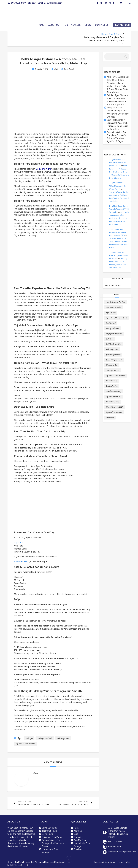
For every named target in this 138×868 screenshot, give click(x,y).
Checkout (78, 849)
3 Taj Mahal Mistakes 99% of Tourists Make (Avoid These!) (118, 163)
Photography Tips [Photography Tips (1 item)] (112, 365)
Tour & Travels (116, 34)
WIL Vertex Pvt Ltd (19, 865)
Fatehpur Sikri (21, 562)
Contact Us (102, 25)
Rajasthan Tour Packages (54, 837)
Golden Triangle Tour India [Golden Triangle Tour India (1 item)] (114, 360)
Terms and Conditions (104, 862)
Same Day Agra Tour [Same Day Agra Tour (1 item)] (113, 370)
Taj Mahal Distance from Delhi (26, 744)
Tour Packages (72, 25)
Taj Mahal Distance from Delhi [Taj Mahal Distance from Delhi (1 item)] (116, 375)
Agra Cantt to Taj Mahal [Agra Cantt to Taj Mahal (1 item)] (113, 307)
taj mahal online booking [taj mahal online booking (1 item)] (114, 391)
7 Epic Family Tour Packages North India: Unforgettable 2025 (118, 232)
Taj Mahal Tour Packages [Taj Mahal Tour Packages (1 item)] (114, 412)
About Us (54, 25)
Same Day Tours (50, 828)
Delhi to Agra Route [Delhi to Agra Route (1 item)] (112, 349)
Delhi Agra (29, 738)
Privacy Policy (124, 862)
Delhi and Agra (43, 169)
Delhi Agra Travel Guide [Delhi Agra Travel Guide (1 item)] (113, 344)
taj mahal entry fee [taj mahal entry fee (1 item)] (112, 381)
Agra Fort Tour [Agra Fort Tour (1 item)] (111, 313)
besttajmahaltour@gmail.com (47, 3)
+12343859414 (114, 846)
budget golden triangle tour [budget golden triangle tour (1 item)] (114, 334)
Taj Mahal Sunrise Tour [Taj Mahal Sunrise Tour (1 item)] (113, 396)
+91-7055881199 (115, 841)
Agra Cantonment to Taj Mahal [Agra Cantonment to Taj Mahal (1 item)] (116, 302)
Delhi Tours (47, 834)
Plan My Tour (122, 25)
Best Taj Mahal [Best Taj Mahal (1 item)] (111, 323)
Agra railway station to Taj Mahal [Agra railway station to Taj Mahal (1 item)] (116, 318)
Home (41, 25)
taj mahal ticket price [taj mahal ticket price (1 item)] (112, 402)
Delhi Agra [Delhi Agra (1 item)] (109, 339)
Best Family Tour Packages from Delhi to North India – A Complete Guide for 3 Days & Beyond (119, 172)
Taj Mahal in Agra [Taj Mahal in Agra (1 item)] (112, 386)
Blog (88, 25)
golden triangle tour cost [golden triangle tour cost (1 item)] (113, 355)
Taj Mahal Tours (49, 831)
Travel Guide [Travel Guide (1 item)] (110, 417)
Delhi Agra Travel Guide (45, 738)
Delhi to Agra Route (63, 738)
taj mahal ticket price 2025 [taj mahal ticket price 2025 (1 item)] (114, 407)
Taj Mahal (19, 543)
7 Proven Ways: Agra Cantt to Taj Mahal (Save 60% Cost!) (119, 255)
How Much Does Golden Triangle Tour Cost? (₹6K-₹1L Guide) (119, 209)
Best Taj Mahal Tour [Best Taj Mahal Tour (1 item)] (112, 328)
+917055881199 (18, 3)
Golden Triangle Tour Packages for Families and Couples (54, 843)
